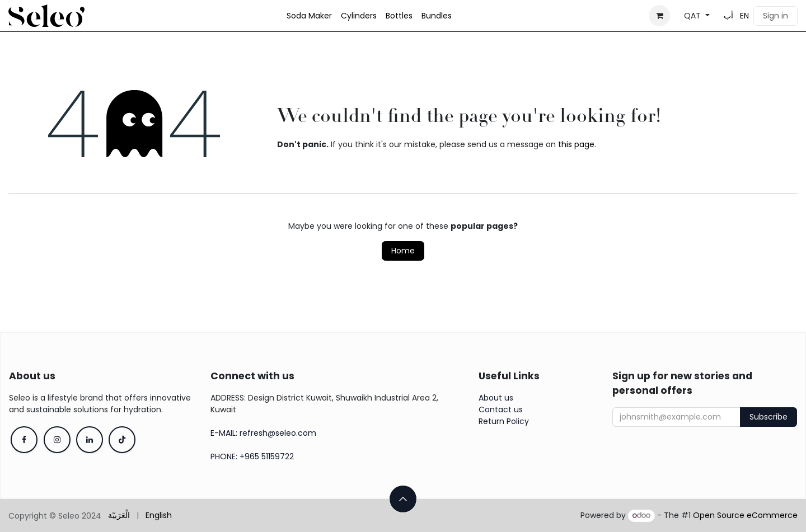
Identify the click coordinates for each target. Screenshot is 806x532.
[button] (403, 499)
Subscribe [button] (768, 417)
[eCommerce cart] (659, 16)
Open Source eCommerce (745, 515)
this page (576, 144)
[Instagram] (57, 440)
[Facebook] (24, 440)
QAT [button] (693, 16)
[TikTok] (122, 440)
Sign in (775, 16)
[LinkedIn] (90, 440)
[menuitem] (309, 16)
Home (403, 251)
